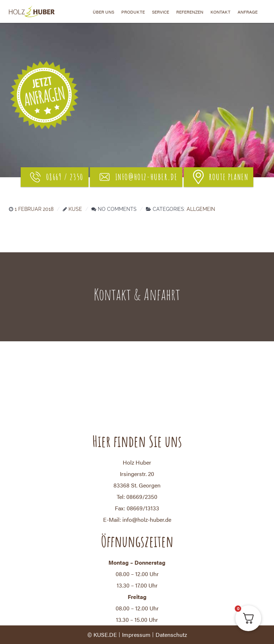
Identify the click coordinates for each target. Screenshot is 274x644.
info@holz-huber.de (138, 177)
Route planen (220, 177)
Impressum (136, 635)
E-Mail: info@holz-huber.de (137, 519)
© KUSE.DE (102, 635)
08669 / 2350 (56, 177)
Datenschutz (171, 635)
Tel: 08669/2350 (137, 497)
